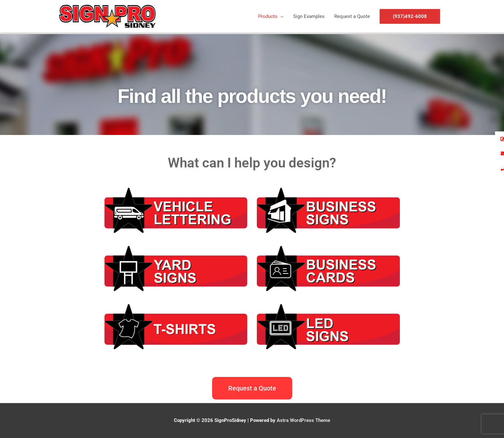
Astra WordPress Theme (303, 420)
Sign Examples (309, 16)
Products (268, 16)
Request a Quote (352, 16)
